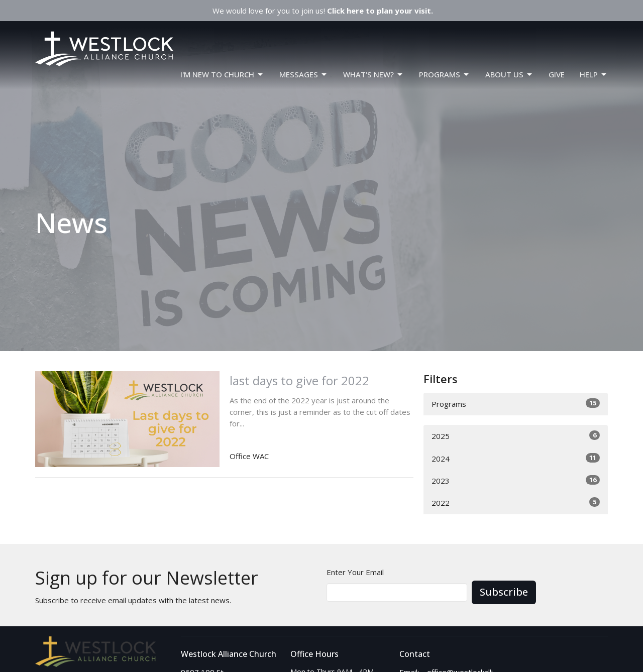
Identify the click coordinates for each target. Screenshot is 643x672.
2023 (516, 480)
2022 (516, 502)
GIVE (557, 74)
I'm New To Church (222, 75)
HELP (594, 75)
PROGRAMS (445, 75)
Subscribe (504, 592)
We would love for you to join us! (323, 11)
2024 (516, 458)
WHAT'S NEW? (373, 75)
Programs (516, 404)
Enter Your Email (355, 572)
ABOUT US (509, 75)
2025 (516, 436)
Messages (304, 75)
